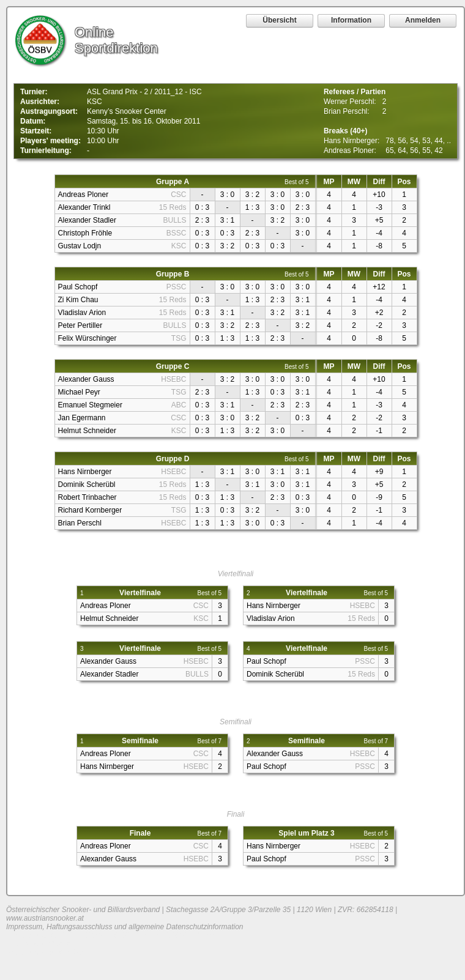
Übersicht (279, 20)
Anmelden (423, 20)
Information (351, 20)
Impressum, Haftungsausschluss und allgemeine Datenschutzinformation (125, 927)
